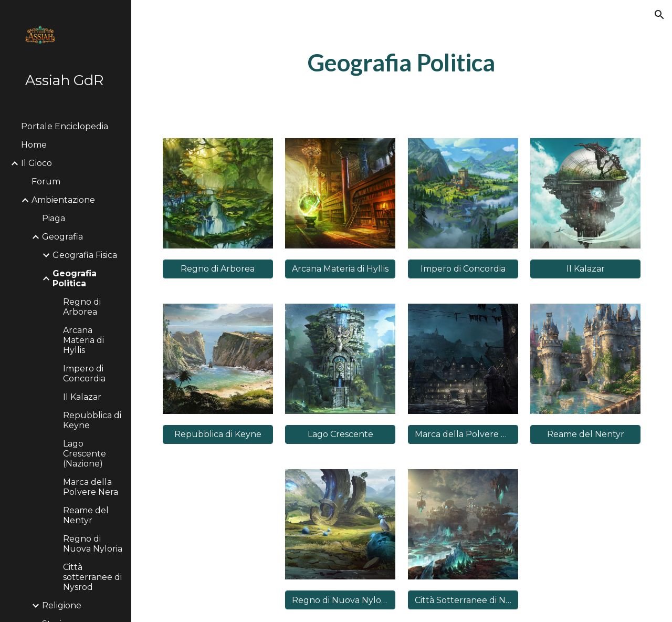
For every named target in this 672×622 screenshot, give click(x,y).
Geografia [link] (62, 237)
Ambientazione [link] (63, 200)
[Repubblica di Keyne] (218, 434)
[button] (659, 15)
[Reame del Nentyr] (585, 434)
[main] (401, 63)
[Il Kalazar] (585, 269)
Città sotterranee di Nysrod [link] (92, 577)
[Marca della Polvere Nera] (463, 434)
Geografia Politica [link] (75, 278)
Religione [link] (62, 605)
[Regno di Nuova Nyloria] (340, 600)
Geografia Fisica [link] (85, 255)
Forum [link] (46, 182)
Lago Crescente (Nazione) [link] (85, 454)
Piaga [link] (54, 218)
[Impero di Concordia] (463, 269)
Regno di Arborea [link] (82, 307)
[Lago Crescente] (340, 434)
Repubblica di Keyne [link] (92, 420)
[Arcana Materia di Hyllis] (340, 269)
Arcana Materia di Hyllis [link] (83, 340)
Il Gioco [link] (36, 163)
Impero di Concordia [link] (84, 374)
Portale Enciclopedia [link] (65, 126)
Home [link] (34, 145)
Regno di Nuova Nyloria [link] (93, 544)
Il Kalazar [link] (82, 397)
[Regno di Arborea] (218, 269)
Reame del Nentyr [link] (86, 515)
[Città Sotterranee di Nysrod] (463, 600)
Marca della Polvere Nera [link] (91, 487)
